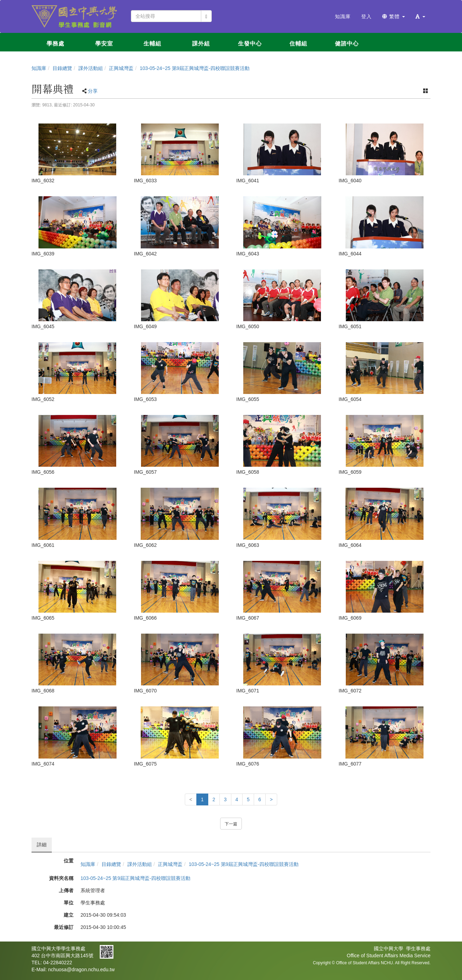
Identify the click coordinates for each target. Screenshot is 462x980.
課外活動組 (91, 68)
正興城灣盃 (121, 68)
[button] (420, 16)
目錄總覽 (62, 68)
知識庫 (39, 68)
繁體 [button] (394, 16)
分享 (93, 91)
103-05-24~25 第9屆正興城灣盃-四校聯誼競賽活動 (195, 68)
